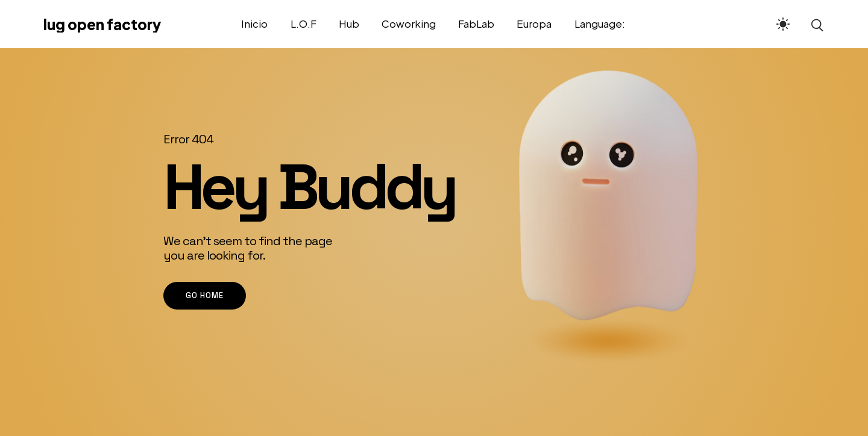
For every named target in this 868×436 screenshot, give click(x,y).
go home (205, 295)
